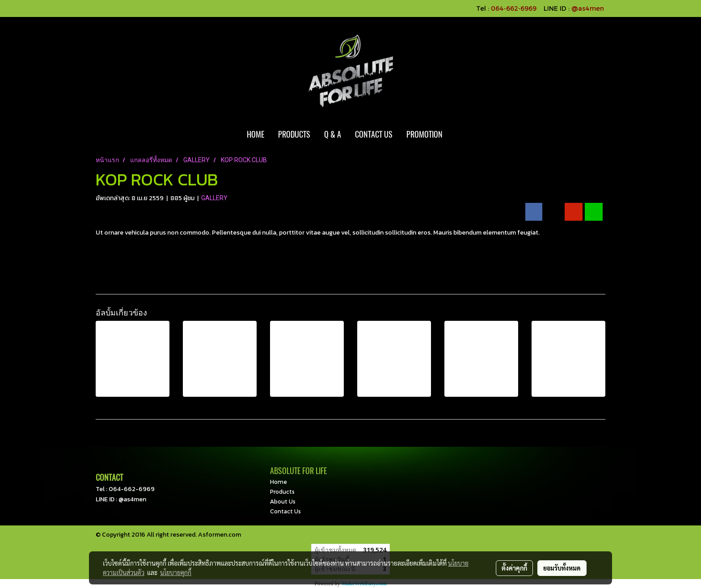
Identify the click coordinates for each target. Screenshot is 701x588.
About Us (283, 501)
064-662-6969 (132, 489)
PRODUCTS (294, 134)
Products (282, 491)
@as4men (588, 8)
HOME (255, 134)
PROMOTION (424, 134)
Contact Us (285, 511)
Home (279, 482)
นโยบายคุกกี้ (176, 572)
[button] (457, 134)
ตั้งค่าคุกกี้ (514, 568)
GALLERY (214, 198)
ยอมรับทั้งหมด (562, 568)
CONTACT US (374, 134)
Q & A (333, 134)
